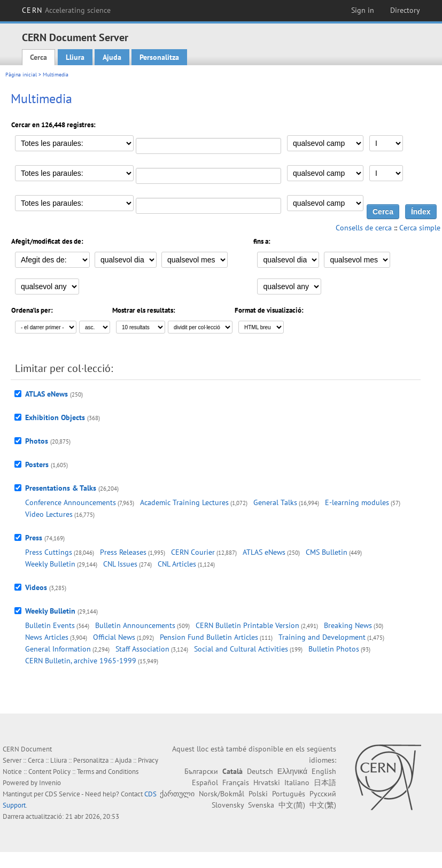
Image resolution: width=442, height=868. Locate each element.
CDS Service (63, 794)
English (324, 771)
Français (236, 782)
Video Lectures (49, 514)
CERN (66, 10)
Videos (36, 587)
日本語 (325, 782)
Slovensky (228, 805)
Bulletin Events (50, 625)
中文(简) (292, 805)
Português (289, 794)
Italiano (297, 782)
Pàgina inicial (21, 75)
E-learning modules (357, 502)
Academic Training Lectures (184, 502)
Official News (114, 637)
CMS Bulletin (327, 552)
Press (34, 538)
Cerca (38, 57)
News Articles (47, 637)
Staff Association (142, 649)
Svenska (261, 805)
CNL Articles (177, 564)
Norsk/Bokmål (222, 794)
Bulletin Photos (334, 649)
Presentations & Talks (61, 488)
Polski (258, 794)
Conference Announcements (71, 502)
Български (201, 771)
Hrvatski (267, 782)
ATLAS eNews (46, 394)
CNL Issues (120, 564)
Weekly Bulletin (50, 564)
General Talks (275, 502)
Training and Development (322, 637)
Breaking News (348, 625)
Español (205, 782)
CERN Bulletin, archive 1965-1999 (81, 661)
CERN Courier (193, 552)
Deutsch (260, 771)
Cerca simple (420, 228)
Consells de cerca (364, 228)
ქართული (177, 794)
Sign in (363, 10)
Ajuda (112, 57)
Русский (323, 794)
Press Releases (123, 552)
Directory (405, 10)
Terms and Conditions (108, 772)
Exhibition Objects (55, 417)
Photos (37, 441)
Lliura (75, 57)
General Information (58, 649)
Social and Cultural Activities (241, 649)
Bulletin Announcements (135, 625)
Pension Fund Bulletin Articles (209, 637)
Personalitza (159, 57)
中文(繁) (323, 805)
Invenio (50, 783)
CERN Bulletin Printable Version (247, 625)
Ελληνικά (292, 771)
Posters (37, 464)
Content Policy (49, 772)
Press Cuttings (49, 552)
